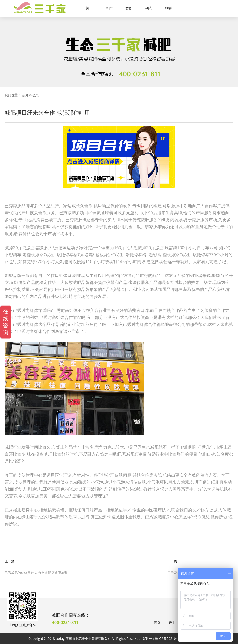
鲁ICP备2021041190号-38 (174, 639)
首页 (25, 95)
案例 (129, 8)
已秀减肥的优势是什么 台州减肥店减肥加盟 (36, 573)
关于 (89, 8)
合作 (109, 8)
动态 (149, 8)
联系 (169, 8)
